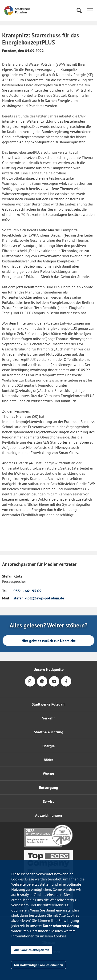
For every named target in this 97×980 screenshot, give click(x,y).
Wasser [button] (49, 774)
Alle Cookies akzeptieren (32, 950)
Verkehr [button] (48, 718)
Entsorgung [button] (49, 787)
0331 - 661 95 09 (27, 591)
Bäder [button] (48, 760)
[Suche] (79, 11)
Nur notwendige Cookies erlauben (39, 965)
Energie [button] (48, 746)
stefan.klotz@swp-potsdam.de (39, 598)
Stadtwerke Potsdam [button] (49, 704)
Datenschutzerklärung (61, 926)
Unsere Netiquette (49, 669)
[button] (90, 11)
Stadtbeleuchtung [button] (49, 732)
